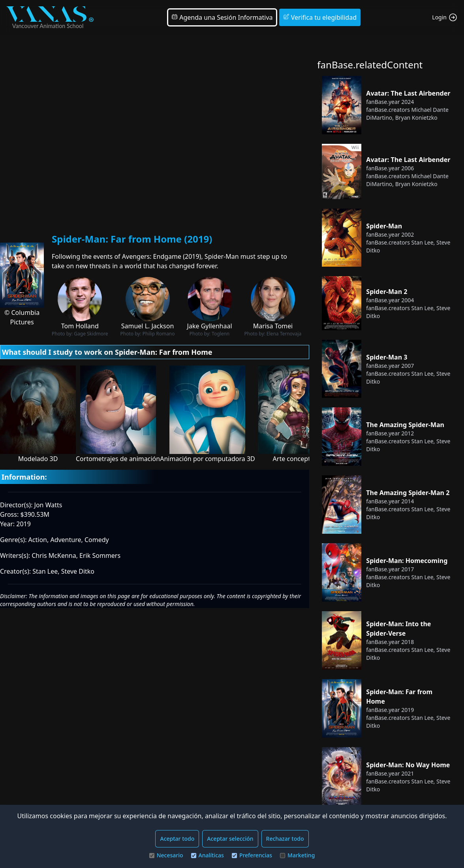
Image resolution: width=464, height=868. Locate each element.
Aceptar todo (177, 839)
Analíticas (208, 855)
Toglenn (221, 334)
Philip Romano (159, 334)
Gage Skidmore (91, 334)
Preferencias (252, 855)
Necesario (166, 855)
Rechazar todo (285, 839)
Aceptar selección (230, 839)
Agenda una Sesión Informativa (222, 17)
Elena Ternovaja (284, 334)
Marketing (297, 855)
